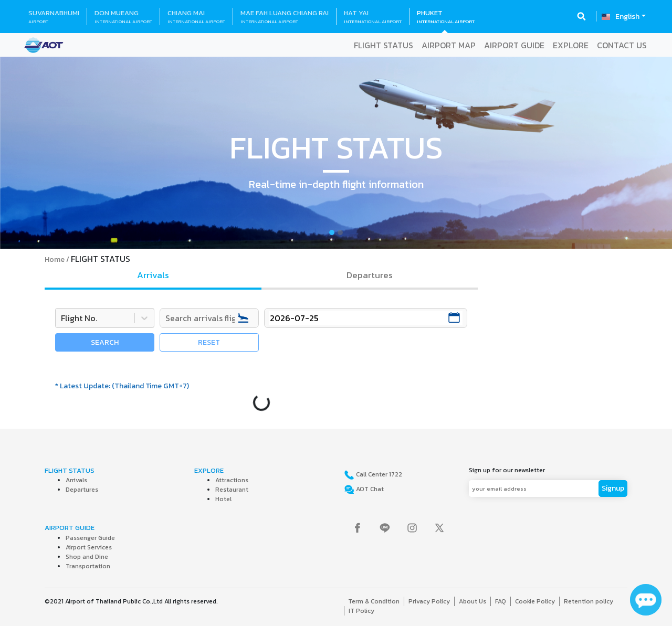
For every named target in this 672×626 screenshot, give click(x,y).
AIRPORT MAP (449, 45)
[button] (50, 153)
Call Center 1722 (378, 474)
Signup (613, 488)
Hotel (223, 499)
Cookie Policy (535, 601)
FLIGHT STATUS (384, 45)
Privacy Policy (429, 601)
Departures (82, 490)
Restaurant (232, 490)
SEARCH (105, 342)
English (627, 17)
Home (55, 259)
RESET (209, 342)
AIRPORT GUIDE (514, 45)
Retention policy (589, 601)
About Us (472, 601)
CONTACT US (622, 45)
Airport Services (89, 547)
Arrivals (76, 480)
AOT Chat (369, 489)
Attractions (232, 480)
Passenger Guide (90, 538)
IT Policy (361, 611)
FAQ (501, 601)
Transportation (88, 566)
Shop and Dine (87, 557)
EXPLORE (571, 45)
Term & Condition (374, 601)
